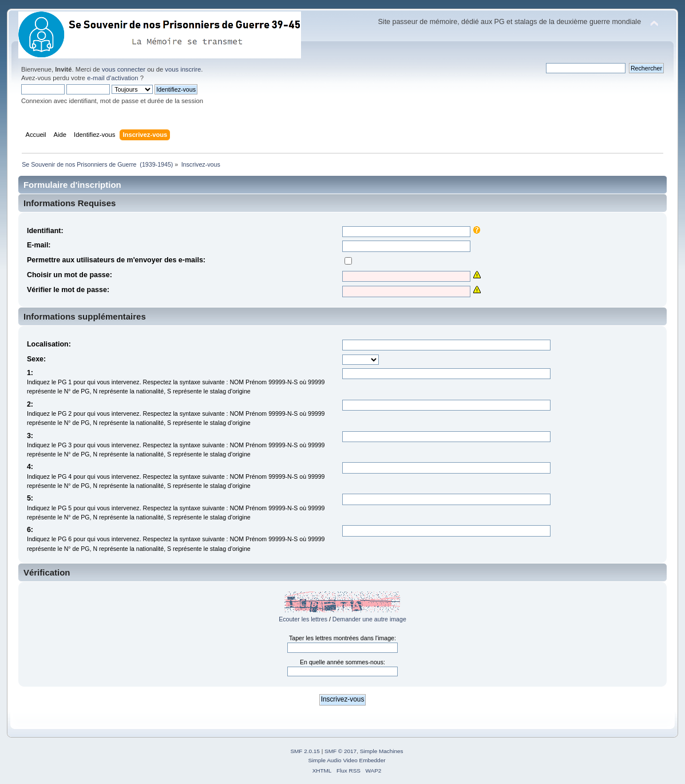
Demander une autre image (369, 619)
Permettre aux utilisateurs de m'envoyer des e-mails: (116, 260)
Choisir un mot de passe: (70, 275)
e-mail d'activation (112, 78)
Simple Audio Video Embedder (347, 760)
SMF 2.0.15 (305, 751)
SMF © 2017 (340, 751)
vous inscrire (183, 69)
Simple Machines (382, 751)
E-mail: (39, 245)
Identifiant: (45, 231)
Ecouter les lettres (303, 619)
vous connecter (124, 69)
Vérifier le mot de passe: (68, 290)
